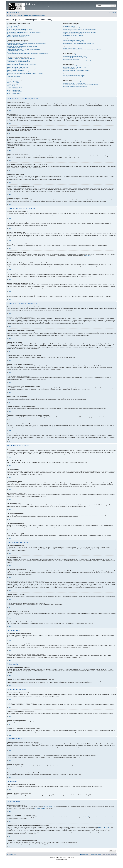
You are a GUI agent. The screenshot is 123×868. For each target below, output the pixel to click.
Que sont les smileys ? (12, 84)
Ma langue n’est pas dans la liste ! (15, 48)
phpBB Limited (48, 807)
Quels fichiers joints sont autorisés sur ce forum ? (74, 75)
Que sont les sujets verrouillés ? (15, 92)
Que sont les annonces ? (13, 89)
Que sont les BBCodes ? (13, 81)
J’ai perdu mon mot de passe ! (14, 34)
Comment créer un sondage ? (14, 63)
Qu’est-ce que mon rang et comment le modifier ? (19, 52)
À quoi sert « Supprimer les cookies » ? (16, 37)
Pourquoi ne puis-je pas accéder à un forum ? (18, 67)
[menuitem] (17, 13)
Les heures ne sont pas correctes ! (15, 45)
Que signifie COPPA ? (12, 26)
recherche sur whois (103, 827)
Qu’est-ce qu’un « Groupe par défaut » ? (72, 34)
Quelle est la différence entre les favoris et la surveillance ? (76, 66)
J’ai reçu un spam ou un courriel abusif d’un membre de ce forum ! (78, 43)
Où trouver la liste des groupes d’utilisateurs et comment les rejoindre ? (79, 29)
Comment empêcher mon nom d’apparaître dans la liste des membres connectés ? (27, 43)
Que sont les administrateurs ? (70, 25)
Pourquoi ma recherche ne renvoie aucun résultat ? (75, 56)
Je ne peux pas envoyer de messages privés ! (73, 40)
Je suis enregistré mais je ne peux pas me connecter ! (20, 29)
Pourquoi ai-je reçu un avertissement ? (16, 70)
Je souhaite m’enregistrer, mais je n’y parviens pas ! (19, 28)
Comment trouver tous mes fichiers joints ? (73, 77)
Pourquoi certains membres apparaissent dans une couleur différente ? (79, 32)
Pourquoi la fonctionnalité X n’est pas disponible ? (74, 83)
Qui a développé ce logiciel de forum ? (72, 82)
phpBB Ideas (84, 817)
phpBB (87, 256)
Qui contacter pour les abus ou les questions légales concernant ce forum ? (80, 85)
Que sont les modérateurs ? (69, 26)
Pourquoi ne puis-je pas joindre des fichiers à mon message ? (22, 69)
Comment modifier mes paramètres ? (16, 42)
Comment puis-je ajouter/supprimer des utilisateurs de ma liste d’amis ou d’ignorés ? (82, 50)
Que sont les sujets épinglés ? (14, 90)
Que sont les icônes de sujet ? (14, 93)
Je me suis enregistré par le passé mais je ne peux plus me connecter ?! (24, 32)
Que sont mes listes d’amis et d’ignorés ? (72, 48)
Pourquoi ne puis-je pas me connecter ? (16, 31)
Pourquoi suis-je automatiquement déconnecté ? (18, 35)
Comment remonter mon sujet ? (15, 76)
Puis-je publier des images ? (14, 86)
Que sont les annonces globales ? (15, 87)
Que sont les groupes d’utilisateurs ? (71, 28)
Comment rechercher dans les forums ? (72, 55)
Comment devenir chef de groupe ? (71, 31)
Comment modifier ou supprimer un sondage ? (18, 66)
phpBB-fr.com (64, 859)
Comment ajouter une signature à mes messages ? (19, 62)
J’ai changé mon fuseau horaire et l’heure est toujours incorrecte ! (22, 46)
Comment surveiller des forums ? (70, 69)
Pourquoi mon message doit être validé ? (17, 75)
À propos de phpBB (39, 808)
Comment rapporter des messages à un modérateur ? (20, 72)
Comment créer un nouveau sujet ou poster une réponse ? (21, 59)
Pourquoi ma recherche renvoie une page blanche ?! (75, 58)
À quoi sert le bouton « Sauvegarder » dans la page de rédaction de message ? (26, 73)
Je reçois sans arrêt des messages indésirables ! (74, 42)
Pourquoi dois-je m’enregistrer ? (15, 25)
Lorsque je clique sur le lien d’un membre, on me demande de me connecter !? (27, 54)
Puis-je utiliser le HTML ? (13, 83)
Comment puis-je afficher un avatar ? (16, 51)
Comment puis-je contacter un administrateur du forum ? (76, 86)
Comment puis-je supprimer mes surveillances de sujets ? (76, 70)
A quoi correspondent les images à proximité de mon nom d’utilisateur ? (24, 49)
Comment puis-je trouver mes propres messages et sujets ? (77, 61)
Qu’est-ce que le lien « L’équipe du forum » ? (73, 35)
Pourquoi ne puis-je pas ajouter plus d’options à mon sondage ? (22, 64)
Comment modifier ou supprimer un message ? (18, 60)
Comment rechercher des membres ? (71, 59)
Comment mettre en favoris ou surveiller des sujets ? (75, 67)
